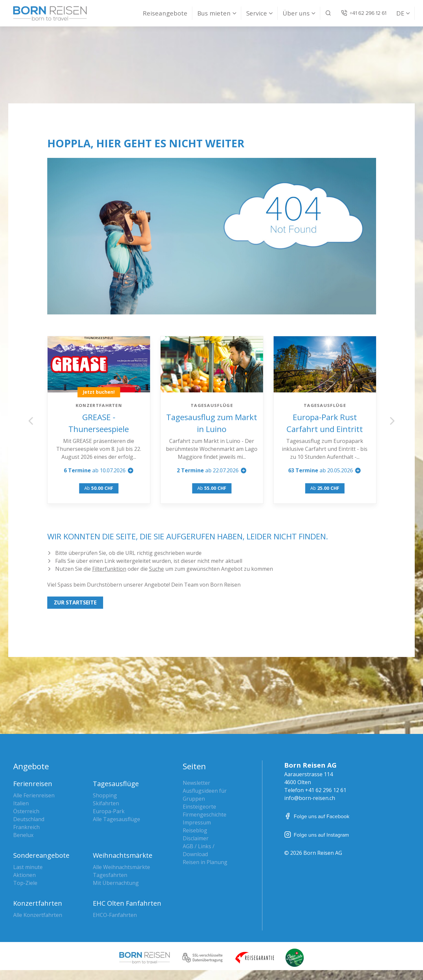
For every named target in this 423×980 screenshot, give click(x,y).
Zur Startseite (75, 602)
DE (400, 13)
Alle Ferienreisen (34, 795)
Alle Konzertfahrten (38, 915)
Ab (99, 488)
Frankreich (26, 827)
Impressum (197, 822)
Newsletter (196, 783)
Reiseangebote (165, 13)
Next (392, 421)
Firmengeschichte (205, 815)
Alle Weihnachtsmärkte (121, 867)
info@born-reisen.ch (310, 798)
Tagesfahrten (110, 875)
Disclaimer (196, 838)
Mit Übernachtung (116, 883)
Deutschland (29, 819)
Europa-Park (109, 811)
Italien (21, 803)
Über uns (296, 13)
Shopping (105, 795)
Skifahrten (106, 803)
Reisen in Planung (205, 862)
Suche (156, 569)
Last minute (28, 867)
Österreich (26, 811)
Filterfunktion (109, 569)
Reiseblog (195, 830)
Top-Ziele (25, 883)
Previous (31, 421)
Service (257, 13)
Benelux (23, 835)
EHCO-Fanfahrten (115, 915)
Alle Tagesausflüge (116, 819)
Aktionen (24, 875)
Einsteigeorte (199, 807)
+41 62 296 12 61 (326, 790)
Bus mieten (214, 13)
